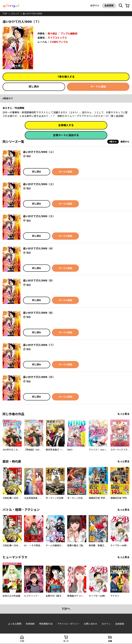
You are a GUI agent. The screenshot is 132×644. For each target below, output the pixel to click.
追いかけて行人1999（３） (39, 216)
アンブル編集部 (69, 34)
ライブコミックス (57, 38)
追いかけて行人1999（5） (39, 281)
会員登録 (109, 5)
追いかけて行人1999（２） (39, 184)
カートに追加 (98, 86)
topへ (66, 609)
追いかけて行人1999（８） (39, 377)
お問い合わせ (91, 624)
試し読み (34, 86)
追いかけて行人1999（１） (39, 152)
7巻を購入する (66, 77)
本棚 (110, 641)
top (5, 14)
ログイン (95, 5)
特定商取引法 (46, 624)
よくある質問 (15, 624)
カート (66, 641)
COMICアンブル (59, 42)
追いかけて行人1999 (32, 14)
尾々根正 (52, 34)
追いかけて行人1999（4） (39, 248)
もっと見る (123, 414)
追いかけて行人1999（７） (39, 345)
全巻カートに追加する (66, 135)
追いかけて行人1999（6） (39, 313)
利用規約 (30, 624)
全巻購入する (66, 125)
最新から (125, 142)
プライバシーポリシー (68, 624)
